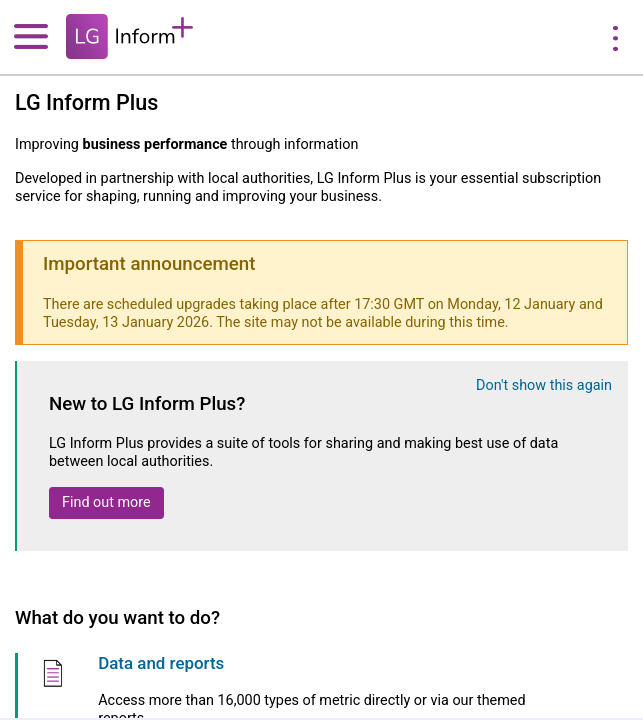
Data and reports (161, 663)
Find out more (106, 502)
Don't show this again (544, 385)
